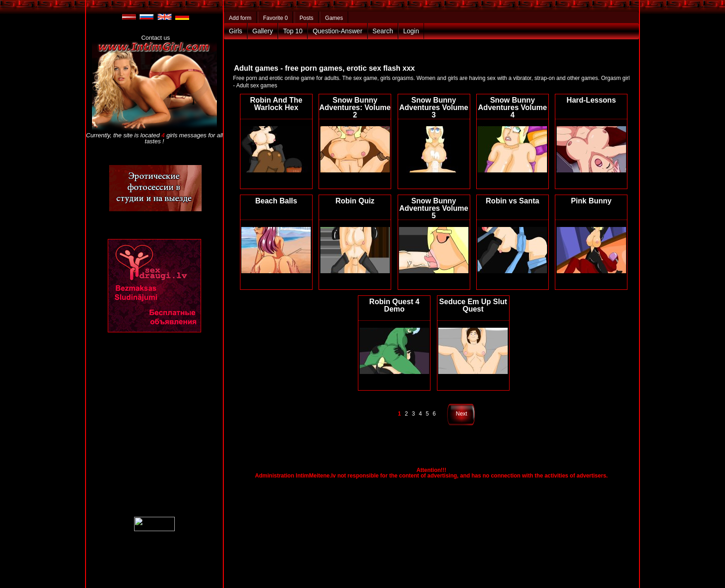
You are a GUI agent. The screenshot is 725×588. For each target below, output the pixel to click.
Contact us (155, 38)
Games (334, 18)
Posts (307, 18)
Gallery (263, 31)
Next (462, 414)
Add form (240, 18)
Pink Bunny (591, 201)
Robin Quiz (355, 201)
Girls (236, 31)
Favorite (275, 18)
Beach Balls (276, 201)
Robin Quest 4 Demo (394, 305)
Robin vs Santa (513, 201)
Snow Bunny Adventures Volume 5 (433, 208)
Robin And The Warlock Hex (276, 104)
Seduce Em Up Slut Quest (473, 305)
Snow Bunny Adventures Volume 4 (513, 107)
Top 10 (293, 31)
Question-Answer (337, 31)
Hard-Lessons (591, 100)
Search (383, 31)
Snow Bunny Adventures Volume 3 (433, 107)
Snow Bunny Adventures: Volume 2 (355, 107)
